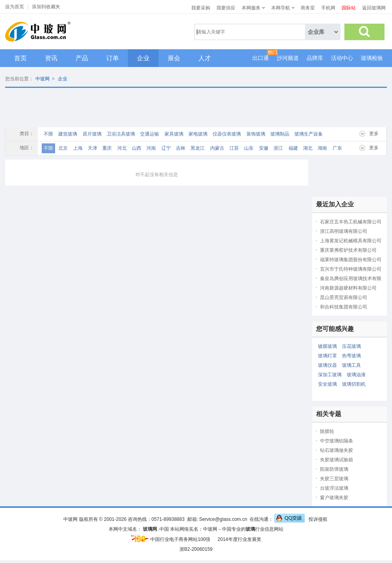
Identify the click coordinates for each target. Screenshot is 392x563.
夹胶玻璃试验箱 (337, 460)
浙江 (278, 148)
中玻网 (43, 79)
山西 (137, 148)
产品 (82, 58)
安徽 (264, 148)
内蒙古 (217, 148)
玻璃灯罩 (327, 356)
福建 (293, 148)
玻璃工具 (351, 365)
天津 (92, 148)
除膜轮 (327, 431)
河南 (151, 148)
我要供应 (226, 8)
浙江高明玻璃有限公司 (344, 231)
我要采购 (201, 8)
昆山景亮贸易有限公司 (344, 297)
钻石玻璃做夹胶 (337, 450)
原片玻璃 (92, 134)
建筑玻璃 (68, 134)
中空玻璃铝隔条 (337, 441)
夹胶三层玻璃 (334, 479)
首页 (20, 58)
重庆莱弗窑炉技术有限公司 (348, 250)
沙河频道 (288, 58)
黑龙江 (198, 148)
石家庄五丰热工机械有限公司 (351, 222)
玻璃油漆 (356, 375)
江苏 (234, 148)
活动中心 (342, 58)
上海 (78, 148)
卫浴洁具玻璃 (121, 134)
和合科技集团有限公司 (344, 307)
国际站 (349, 8)
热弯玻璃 (351, 356)
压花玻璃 (351, 346)
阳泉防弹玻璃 (334, 469)
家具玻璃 (174, 134)
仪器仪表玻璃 (227, 134)
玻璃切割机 (354, 384)
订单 (113, 58)
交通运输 (150, 134)
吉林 (181, 148)
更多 (374, 134)
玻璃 (250, 529)
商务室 (308, 8)
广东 (337, 148)
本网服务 (251, 8)
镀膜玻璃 (327, 346)
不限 (48, 134)
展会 (174, 58)
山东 (249, 148)
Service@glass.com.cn (223, 519)
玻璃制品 (280, 134)
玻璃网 (150, 529)
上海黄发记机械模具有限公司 (351, 241)
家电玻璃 (198, 134)
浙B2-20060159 (196, 549)
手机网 (328, 8)
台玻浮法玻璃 (334, 488)
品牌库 (315, 58)
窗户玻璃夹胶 (334, 498)
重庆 (107, 148)
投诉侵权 (318, 519)
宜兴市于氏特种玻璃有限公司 (351, 269)
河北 (122, 148)
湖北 (308, 148)
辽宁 (166, 148)
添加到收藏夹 (46, 7)
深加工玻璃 (330, 375)
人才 (205, 58)
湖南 (322, 148)
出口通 (261, 58)
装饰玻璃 (256, 134)
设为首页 (15, 7)
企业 (143, 58)
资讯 (51, 58)
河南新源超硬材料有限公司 (348, 288)
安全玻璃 (327, 384)
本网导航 (281, 8)
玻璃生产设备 (309, 134)
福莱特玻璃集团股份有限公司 (351, 260)
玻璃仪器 (327, 365)
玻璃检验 (372, 58)
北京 (63, 148)
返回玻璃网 (374, 8)
